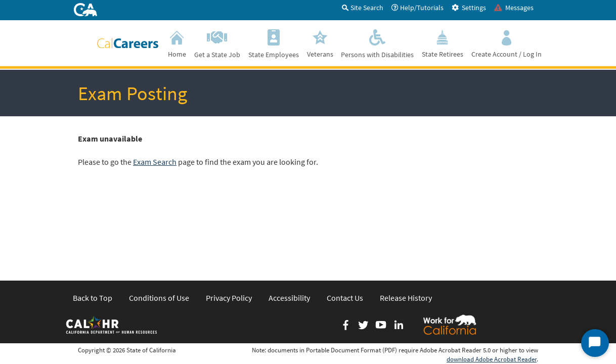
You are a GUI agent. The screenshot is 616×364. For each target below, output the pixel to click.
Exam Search (155, 162)
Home (177, 42)
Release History (406, 219)
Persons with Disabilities (377, 43)
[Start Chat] (595, 343)
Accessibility (289, 219)
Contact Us (345, 219)
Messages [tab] (514, 8)
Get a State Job (217, 43)
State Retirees (443, 42)
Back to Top (93, 219)
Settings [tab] (469, 8)
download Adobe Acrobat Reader (492, 281)
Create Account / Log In (507, 42)
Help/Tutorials (417, 8)
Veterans (320, 42)
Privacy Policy (229, 219)
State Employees (274, 43)
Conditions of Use (159, 219)
